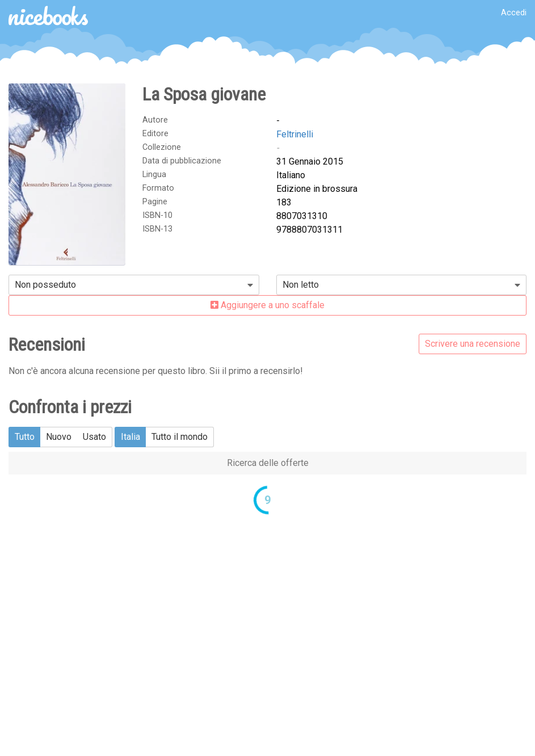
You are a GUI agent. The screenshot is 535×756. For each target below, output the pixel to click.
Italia (130, 437)
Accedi (514, 13)
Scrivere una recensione (473, 344)
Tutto (25, 437)
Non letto (301, 285)
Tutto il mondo (180, 437)
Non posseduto (45, 285)
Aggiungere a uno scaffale (267, 305)
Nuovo (59, 437)
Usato (94, 437)
